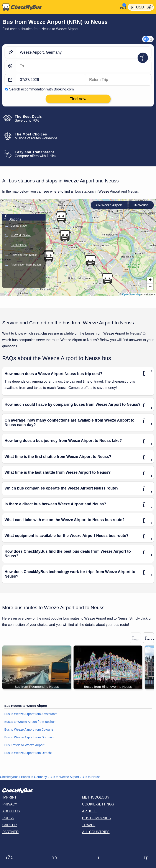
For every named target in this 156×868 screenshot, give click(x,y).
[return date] (118, 80)
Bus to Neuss (91, 777)
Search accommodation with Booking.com (41, 89)
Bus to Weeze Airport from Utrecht (28, 753)
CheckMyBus (9, 777)
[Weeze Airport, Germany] (84, 52)
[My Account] (122, 7)
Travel (89, 825)
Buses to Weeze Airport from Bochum (30, 722)
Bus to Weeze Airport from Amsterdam (31, 714)
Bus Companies (96, 818)
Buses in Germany (34, 777)
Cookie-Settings (98, 804)
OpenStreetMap (131, 294)
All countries (96, 832)
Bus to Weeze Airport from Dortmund (30, 737)
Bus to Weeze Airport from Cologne (29, 730)
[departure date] (51, 80)
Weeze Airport (109, 205)
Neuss (141, 205)
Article (89, 811)
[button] (61, 217)
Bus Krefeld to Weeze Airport (24, 745)
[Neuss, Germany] (84, 66)
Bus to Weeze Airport (64, 777)
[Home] (59, 7)
